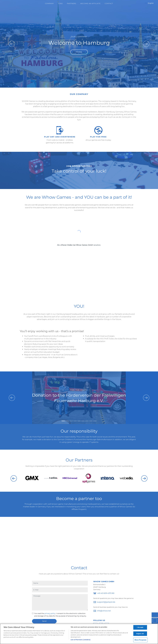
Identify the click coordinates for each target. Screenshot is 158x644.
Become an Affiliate (90, 4)
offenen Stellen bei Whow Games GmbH (77, 245)
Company (49, 4)
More (79, 52)
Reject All (140, 634)
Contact (109, 4)
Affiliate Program (79, 509)
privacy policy (50, 613)
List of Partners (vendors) (81, 640)
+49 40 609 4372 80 (106, 593)
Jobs (60, 4)
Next (144, 478)
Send (44, 621)
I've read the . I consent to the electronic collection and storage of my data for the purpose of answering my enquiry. (60, 615)
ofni (99, 611)
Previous (14, 478)
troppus (101, 602)
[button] (12, 44)
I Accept (140, 628)
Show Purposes (140, 641)
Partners (72, 4)
